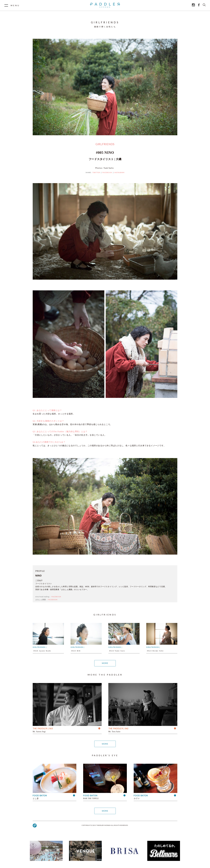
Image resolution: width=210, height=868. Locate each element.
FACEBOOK (107, 172)
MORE (105, 663)
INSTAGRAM (119, 172)
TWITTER (96, 172)
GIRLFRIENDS (105, 144)
